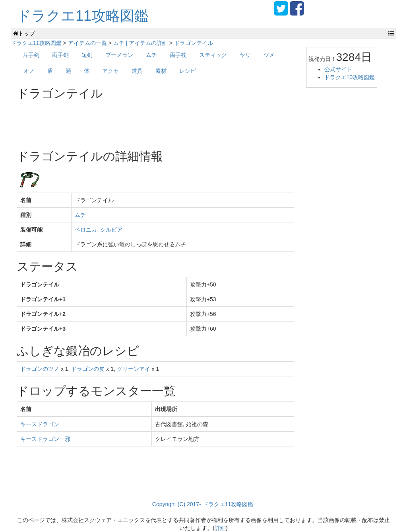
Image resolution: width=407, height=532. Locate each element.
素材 (161, 71)
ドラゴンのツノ (40, 369)
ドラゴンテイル (194, 43)
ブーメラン (119, 55)
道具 (137, 71)
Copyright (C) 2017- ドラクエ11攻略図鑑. (203, 504)
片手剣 (31, 55)
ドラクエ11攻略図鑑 (83, 16)
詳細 (220, 528)
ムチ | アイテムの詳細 (141, 43)
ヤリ (245, 55)
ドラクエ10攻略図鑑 (350, 77)
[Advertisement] (161, 122)
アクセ (110, 71)
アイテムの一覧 (87, 43)
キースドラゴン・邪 (45, 439)
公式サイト (338, 69)
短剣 (87, 55)
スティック (213, 55)
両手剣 (60, 55)
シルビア (111, 230)
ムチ (151, 55)
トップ (24, 33)
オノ (29, 71)
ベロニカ (86, 230)
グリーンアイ (134, 369)
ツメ (269, 55)
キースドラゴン (40, 424)
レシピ (188, 71)
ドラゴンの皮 (88, 369)
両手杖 (178, 55)
